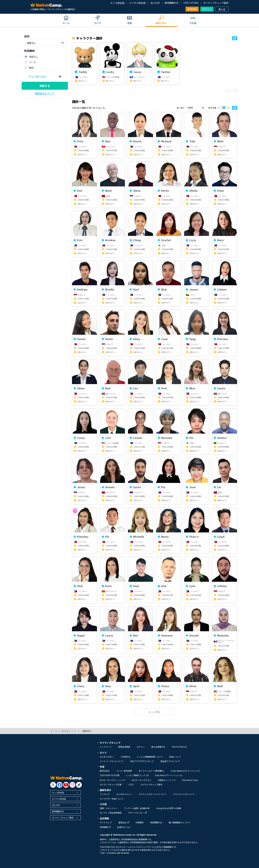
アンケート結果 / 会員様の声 (137, 808)
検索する (45, 86)
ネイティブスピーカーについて (153, 794)
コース (32, 62)
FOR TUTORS (191, 3)
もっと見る (155, 712)
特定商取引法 (156, 822)
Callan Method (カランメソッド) (185, 771)
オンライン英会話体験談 (111, 813)
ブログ (131, 784)
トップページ (106, 747)
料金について (175, 757)
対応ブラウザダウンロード (142, 761)
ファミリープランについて (112, 761)
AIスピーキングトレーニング (112, 780)
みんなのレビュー (124, 794)
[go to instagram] (72, 785)
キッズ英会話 (117, 3)
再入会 (222, 9)
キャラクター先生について (112, 799)
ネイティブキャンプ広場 (111, 784)
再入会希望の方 (158, 747)
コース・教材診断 (124, 771)
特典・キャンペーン (109, 808)
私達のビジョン (124, 827)
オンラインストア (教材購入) (151, 771)
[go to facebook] (60, 785)
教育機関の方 (172, 3)
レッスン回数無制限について (150, 757)
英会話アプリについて (170, 761)
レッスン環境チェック (137, 775)
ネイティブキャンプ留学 (216, 3)
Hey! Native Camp (190, 780)
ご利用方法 (125, 757)
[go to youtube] (66, 785)
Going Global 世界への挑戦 (169, 808)
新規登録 (192, 9)
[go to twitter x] (53, 785)
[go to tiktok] (79, 785)
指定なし (32, 43)
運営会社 (124, 822)
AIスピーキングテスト (142, 780)
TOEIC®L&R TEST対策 (110, 775)
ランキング (105, 794)
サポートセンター (138, 813)
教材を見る (105, 771)
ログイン (207, 9)
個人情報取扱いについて (180, 822)
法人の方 (155, 3)
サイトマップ (106, 822)
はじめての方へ (107, 757)
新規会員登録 (124, 747)
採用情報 (105, 827)
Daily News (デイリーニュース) (169, 775)
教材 (31, 68)
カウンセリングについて (184, 794)
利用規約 (140, 822)
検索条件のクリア (45, 93)
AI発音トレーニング (167, 780)
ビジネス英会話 (137, 3)
